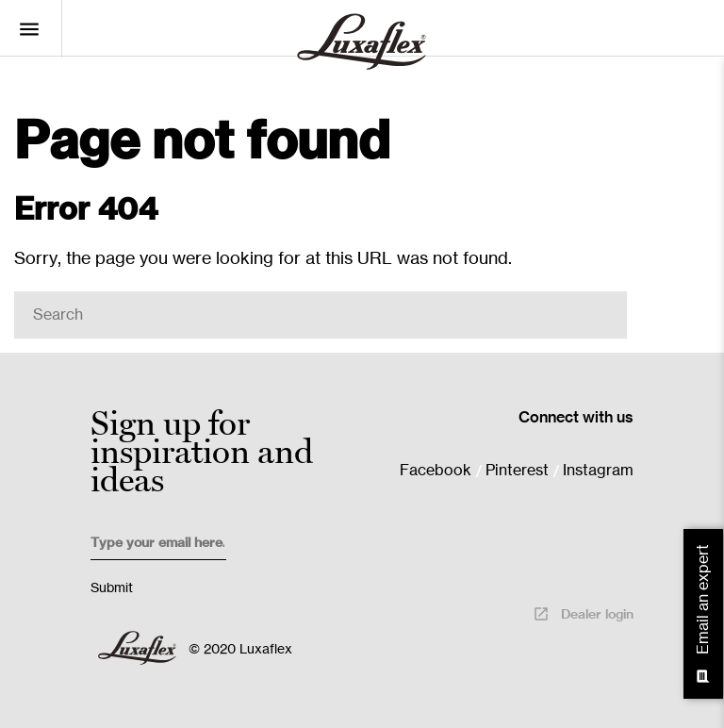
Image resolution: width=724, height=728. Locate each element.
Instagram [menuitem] (598, 471)
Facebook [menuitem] (436, 471)
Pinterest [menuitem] (517, 471)
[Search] (321, 315)
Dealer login (583, 614)
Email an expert (704, 614)
